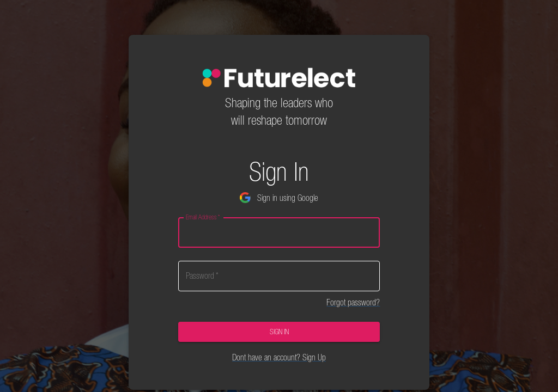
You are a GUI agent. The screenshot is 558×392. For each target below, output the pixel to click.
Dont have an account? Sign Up (279, 357)
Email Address (203, 217)
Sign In (279, 332)
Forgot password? (353, 302)
